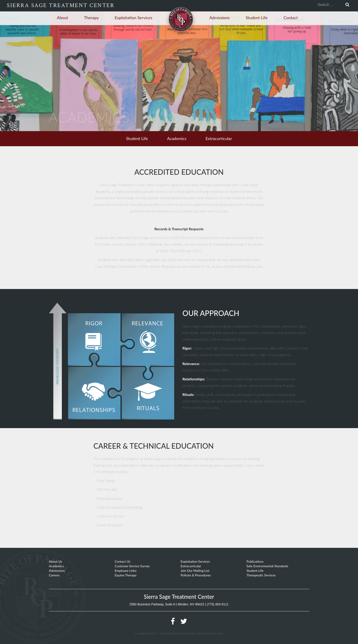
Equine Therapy (126, 575)
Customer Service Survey (132, 566)
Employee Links (126, 571)
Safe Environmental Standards (267, 566)
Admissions (220, 18)
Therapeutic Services (261, 575)
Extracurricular (219, 138)
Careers (54, 575)
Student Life (257, 18)
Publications (255, 561)
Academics (177, 138)
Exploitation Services (133, 18)
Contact (291, 18)
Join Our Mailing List (195, 571)
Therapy (91, 18)
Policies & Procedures (196, 575)
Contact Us (123, 561)
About (62, 18)
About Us (55, 561)
